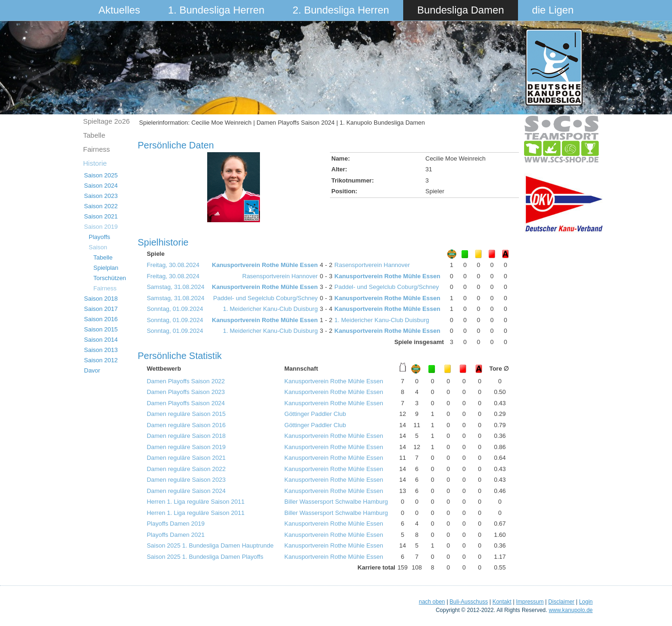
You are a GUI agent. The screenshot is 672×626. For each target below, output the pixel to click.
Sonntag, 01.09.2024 (175, 309)
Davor (92, 370)
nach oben (432, 602)
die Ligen (553, 10)
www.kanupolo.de (571, 610)
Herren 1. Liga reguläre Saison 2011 (196, 502)
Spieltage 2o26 (106, 121)
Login (586, 602)
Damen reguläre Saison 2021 (186, 458)
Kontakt (502, 602)
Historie (95, 163)
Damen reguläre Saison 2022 (186, 469)
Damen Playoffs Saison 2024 (185, 403)
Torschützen (110, 278)
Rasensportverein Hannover (372, 265)
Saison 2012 (101, 360)
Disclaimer (561, 602)
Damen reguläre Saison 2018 (186, 436)
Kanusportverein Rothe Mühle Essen (265, 265)
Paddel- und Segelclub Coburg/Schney (387, 287)
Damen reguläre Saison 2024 (186, 491)
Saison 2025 (101, 175)
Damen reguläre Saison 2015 (186, 414)
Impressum (530, 602)
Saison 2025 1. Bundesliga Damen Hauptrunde (210, 545)
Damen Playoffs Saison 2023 (185, 392)
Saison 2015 (101, 329)
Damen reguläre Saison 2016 (186, 425)
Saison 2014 (101, 340)
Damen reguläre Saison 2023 (186, 480)
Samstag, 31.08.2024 (175, 287)
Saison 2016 (101, 319)
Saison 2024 (101, 186)
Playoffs (99, 237)
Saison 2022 (101, 206)
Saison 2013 (101, 350)
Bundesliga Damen (461, 10)
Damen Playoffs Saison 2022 (185, 381)
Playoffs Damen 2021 (175, 535)
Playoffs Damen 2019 (175, 524)
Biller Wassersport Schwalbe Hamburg (336, 502)
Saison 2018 (101, 299)
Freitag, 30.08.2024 (173, 265)
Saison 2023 (101, 196)
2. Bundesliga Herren (341, 10)
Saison (98, 247)
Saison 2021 (101, 216)
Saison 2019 (101, 227)
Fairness (97, 149)
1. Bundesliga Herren (216, 10)
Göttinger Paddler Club (315, 414)
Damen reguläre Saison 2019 (186, 447)
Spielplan (106, 268)
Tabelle (94, 135)
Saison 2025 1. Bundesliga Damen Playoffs (205, 557)
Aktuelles (119, 10)
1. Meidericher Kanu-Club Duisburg (270, 309)
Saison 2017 (101, 309)
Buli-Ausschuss (469, 602)
